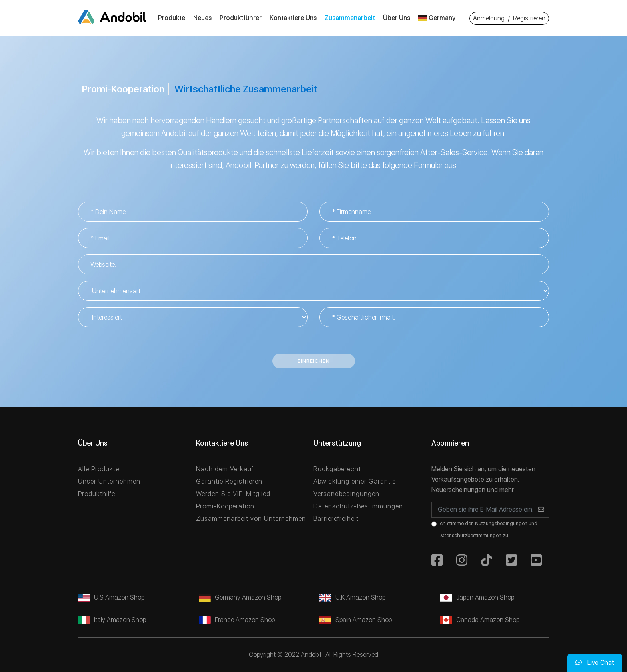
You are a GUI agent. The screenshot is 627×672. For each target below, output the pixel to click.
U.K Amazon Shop (352, 597)
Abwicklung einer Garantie (355, 481)
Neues (202, 18)
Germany (437, 18)
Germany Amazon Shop (240, 597)
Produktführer (241, 18)
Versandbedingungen (346, 494)
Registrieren (529, 18)
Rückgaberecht (337, 469)
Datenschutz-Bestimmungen (358, 506)
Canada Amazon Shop (480, 620)
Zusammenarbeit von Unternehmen (251, 519)
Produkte (172, 18)
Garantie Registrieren (229, 481)
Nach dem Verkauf (225, 469)
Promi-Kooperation (123, 89)
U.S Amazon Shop (111, 597)
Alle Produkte (99, 469)
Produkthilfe (97, 494)
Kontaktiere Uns (293, 18)
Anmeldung (489, 18)
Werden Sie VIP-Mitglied (233, 494)
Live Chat (595, 663)
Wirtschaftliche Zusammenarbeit (246, 89)
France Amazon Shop (237, 620)
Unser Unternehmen (109, 481)
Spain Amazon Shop (356, 620)
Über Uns (397, 18)
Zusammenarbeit (350, 18)
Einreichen (314, 361)
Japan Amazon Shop (477, 597)
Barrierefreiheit (336, 519)
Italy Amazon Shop (112, 620)
